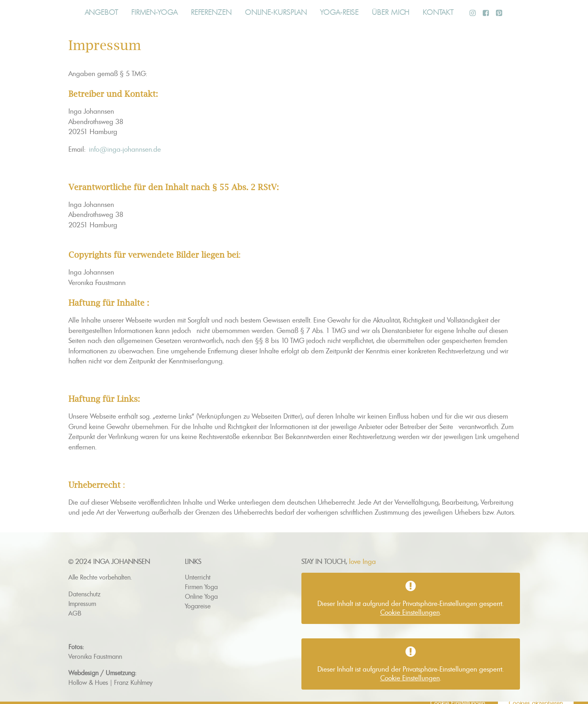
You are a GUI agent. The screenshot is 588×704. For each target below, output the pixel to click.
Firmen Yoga (201, 587)
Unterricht (198, 577)
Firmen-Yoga (155, 12)
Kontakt (438, 12)
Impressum (82, 604)
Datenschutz (84, 594)
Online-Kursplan (276, 12)
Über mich (391, 12)
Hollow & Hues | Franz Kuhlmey (110, 682)
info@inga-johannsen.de (125, 149)
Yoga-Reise (339, 12)
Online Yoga (201, 596)
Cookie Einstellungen (410, 612)
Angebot (101, 12)
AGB (75, 613)
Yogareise (198, 606)
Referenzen (211, 12)
